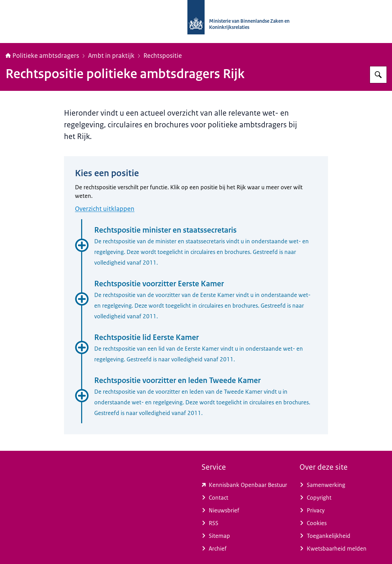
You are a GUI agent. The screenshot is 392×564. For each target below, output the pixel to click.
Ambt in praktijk (111, 56)
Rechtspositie (163, 56)
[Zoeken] (378, 75)
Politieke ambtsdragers (42, 56)
